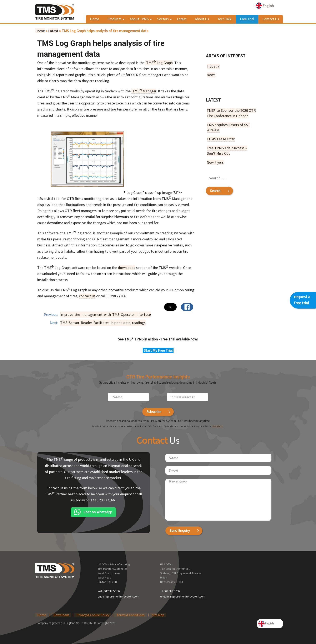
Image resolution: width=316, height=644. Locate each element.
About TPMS (139, 19)
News (211, 75)
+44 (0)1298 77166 (109, 591)
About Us (202, 19)
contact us (87, 296)
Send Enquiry (180, 530)
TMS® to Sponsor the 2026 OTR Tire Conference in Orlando (231, 113)
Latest (182, 19)
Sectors (163, 19)
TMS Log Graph (159, 63)
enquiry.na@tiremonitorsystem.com (183, 596)
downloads (127, 268)
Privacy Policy (217, 426)
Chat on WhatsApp (98, 512)
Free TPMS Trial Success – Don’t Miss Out (227, 151)
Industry (213, 66)
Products (114, 19)
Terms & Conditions (131, 615)
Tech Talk (224, 19)
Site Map (158, 615)
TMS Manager (144, 91)
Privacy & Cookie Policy (93, 615)
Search (215, 191)
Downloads (61, 615)
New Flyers (215, 162)
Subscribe (154, 412)
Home (95, 19)
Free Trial (247, 19)
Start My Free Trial (158, 350)
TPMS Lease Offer (221, 139)
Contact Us (271, 19)
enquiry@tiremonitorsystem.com (118, 596)
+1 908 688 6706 (170, 591)
